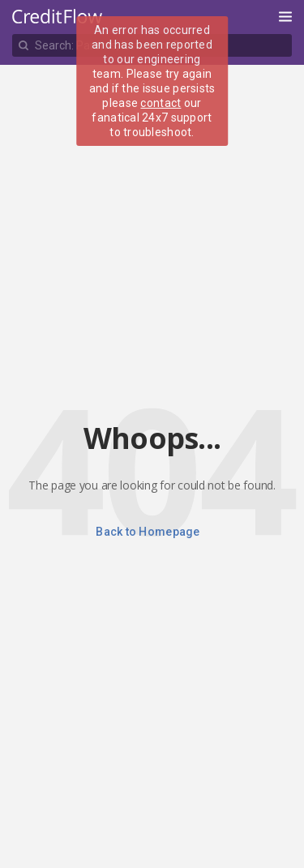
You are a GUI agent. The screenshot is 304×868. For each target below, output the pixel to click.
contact (161, 103)
